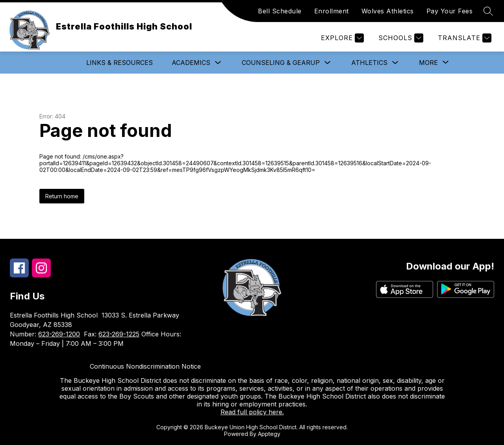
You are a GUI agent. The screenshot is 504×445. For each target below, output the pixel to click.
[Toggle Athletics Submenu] (395, 63)
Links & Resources (120, 63)
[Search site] (488, 11)
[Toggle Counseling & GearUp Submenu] (328, 63)
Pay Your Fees (450, 11)
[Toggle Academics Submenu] (218, 63)
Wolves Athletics (388, 11)
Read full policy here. (252, 412)
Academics (191, 63)
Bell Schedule (280, 11)
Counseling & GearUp (281, 63)
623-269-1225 (119, 334)
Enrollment (332, 11)
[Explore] (341, 38)
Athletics (369, 63)
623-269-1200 (59, 334)
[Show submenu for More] (428, 63)
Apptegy (269, 434)
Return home (62, 196)
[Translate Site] (464, 38)
